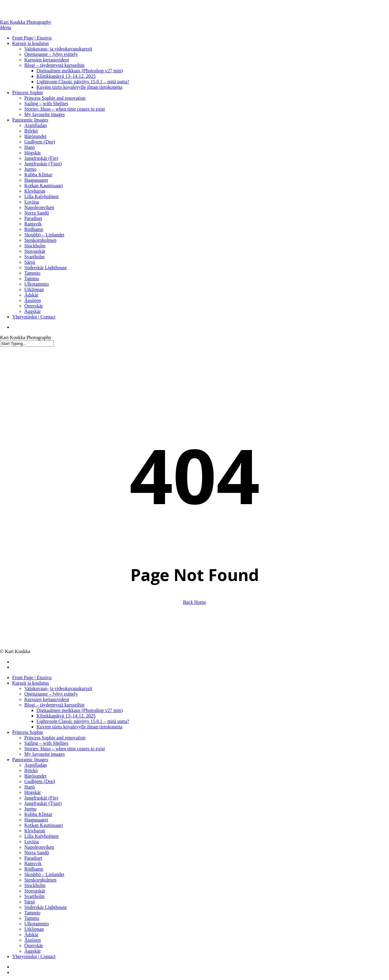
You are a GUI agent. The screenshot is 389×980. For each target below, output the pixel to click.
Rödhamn (34, 869)
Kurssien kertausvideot (47, 699)
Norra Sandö (37, 853)
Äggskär (33, 951)
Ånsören (33, 940)
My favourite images (45, 754)
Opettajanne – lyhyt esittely (51, 694)
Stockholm (35, 885)
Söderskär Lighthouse (46, 907)
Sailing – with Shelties (46, 743)
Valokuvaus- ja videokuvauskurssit (58, 688)
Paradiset (33, 858)
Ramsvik (33, 863)
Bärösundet (35, 776)
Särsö (30, 902)
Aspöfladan (36, 765)
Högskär (33, 792)
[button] (5, 28)
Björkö (31, 770)
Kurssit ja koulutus (31, 683)
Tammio (32, 913)
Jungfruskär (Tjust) (43, 803)
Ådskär (31, 935)
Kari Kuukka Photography (26, 22)
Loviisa (32, 842)
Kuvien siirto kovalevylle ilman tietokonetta (79, 727)
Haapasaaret (36, 820)
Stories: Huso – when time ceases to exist (65, 749)
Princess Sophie (28, 732)
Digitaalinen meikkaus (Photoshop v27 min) (80, 710)
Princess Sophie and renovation (55, 738)
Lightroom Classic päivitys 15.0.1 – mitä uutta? (83, 721)
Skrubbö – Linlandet (44, 874)
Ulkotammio (37, 924)
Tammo (32, 918)
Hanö (30, 787)
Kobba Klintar (38, 814)
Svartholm (34, 896)
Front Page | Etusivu (32, 677)
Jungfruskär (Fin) (41, 798)
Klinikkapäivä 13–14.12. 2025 (66, 716)
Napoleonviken (39, 847)
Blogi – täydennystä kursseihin (54, 705)
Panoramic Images (30, 760)
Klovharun (35, 831)
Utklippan (34, 929)
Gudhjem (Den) (40, 781)
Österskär (34, 946)
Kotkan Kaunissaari (44, 825)
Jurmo (30, 809)
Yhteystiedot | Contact (34, 956)
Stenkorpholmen (40, 880)
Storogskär (35, 891)
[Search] (27, 344)
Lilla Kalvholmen (41, 836)
